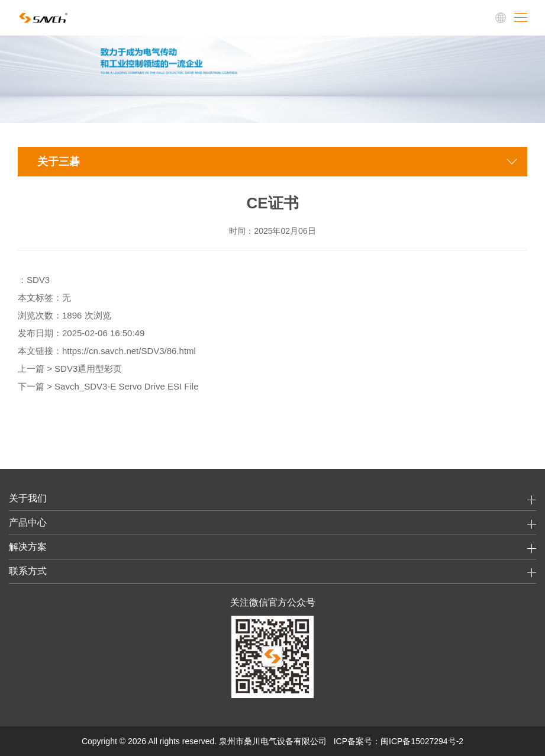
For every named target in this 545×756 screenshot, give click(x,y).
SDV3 (38, 280)
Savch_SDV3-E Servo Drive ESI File (126, 386)
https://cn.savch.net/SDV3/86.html (129, 351)
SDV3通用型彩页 (88, 369)
